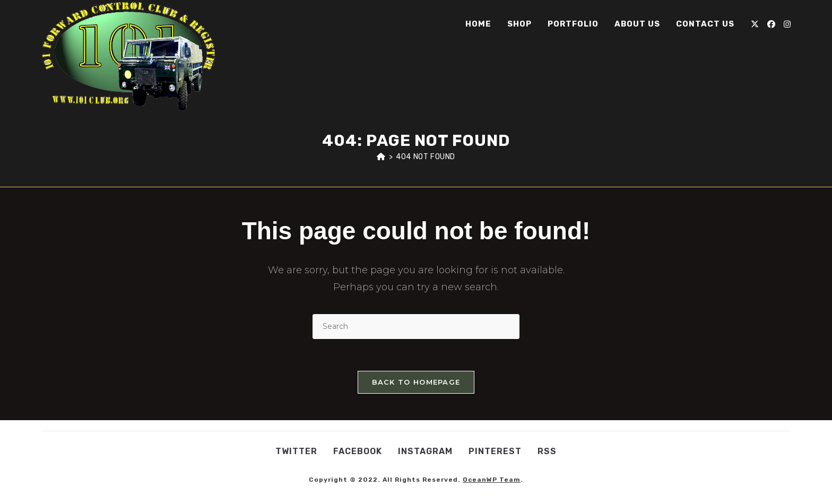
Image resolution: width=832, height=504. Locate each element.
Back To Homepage (416, 382)
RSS (547, 451)
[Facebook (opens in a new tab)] (771, 24)
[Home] (381, 157)
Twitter (296, 451)
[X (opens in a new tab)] (755, 24)
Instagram (425, 451)
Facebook (358, 451)
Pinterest (495, 451)
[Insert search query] (416, 327)
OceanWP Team (492, 480)
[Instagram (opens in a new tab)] (787, 24)
